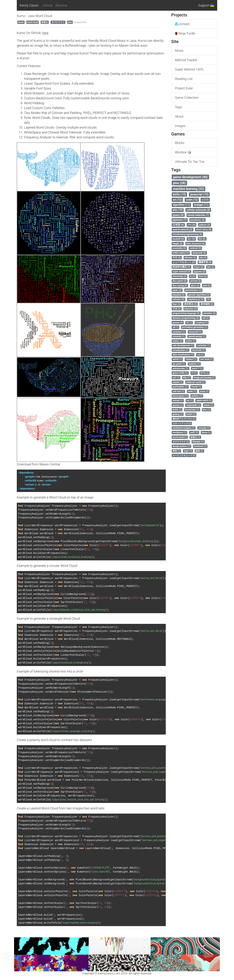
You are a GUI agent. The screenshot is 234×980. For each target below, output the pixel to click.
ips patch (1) (179, 364)
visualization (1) (181, 350)
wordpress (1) (179, 432)
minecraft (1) (195, 332)
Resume (61, 5)
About (179, 116)
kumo (21, 22)
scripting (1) (202, 323)
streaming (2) (179, 276)
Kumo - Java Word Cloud (34, 16)
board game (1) (180, 396)
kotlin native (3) (181, 253)
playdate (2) (179, 295)
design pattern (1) (181, 446)
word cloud (33, 22)
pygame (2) (200, 272)
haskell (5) (178, 239)
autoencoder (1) (181, 368)
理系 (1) (176, 451)
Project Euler (184, 88)
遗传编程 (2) (207, 304)
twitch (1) (177, 359)
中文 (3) (177, 257)
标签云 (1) (195, 437)
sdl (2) (206, 318)
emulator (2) (210, 313)
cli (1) (189, 323)
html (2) (203, 276)
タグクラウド (58, 22)
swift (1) (194, 432)
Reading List (184, 79)
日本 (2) (177, 309)
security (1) (204, 428)
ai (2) (193, 276)
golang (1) (178, 414)
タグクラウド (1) (181, 442)
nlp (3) (203, 257)
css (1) (200, 355)
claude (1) (178, 382)
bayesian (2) (191, 309)
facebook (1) (200, 446)
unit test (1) (178, 391)
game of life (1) (180, 373)
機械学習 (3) (205, 262)
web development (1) (183, 345)
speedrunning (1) (197, 336)
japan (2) (177, 290)
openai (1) (178, 405)
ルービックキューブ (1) (184, 455)
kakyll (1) (191, 414)
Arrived (182, 24)
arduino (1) (197, 396)
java (70, 22)
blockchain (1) (192, 410)
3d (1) (176, 327)
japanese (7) (180, 220)
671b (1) (205, 373)
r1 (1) (194, 373)
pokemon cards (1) (195, 382)
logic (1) (188, 451)
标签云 (45, 22)
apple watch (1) (204, 400)
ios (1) (190, 400)
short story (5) (204, 229)
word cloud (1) (180, 437)
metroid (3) (195, 248)
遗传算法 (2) (190, 304)
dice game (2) (180, 281)
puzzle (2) (178, 323)
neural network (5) (182, 229)
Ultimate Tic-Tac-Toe (190, 162)
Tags (178, 107)
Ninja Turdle (185, 33)
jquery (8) (178, 215)
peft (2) (207, 286)
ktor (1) (206, 410)
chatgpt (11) (201, 205)
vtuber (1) (177, 341)
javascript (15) (199, 194)
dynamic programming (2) (186, 318)
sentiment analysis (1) (184, 428)
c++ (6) (192, 225)
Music (179, 51)
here (45, 33)
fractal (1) (196, 387)
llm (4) (202, 239)
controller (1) (203, 345)
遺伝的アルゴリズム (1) (184, 419)
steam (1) (209, 405)
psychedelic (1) (180, 387)
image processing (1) (204, 378)
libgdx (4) (178, 244)
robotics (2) (178, 299)
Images (180, 126)
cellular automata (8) (198, 210)
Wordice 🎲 (183, 152)
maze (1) (204, 391)
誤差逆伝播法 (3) (181, 267)
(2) (209, 299)
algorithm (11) (181, 205)
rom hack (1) (206, 359)
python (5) (205, 225)
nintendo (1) (179, 336)
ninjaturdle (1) (193, 405)
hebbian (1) (194, 364)
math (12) (192, 200)
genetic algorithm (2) (199, 295)
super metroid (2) (181, 272)
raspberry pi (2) (196, 299)
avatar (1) (191, 341)
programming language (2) (186, 313)
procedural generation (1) (195, 327)
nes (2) (211, 267)
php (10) (178, 210)
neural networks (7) (198, 215)
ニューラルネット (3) (184, 262)
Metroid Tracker (186, 60)
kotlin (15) (179, 194)
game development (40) (190, 177)
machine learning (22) (188, 189)
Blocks (180, 143)
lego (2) (176, 304)
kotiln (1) (177, 410)
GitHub (48, 5)
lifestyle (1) (198, 442)
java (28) (179, 183)
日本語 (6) (178, 225)
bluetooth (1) (199, 350)
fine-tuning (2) (180, 286)
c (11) (205, 200)
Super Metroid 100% (189, 69)
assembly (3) (179, 248)
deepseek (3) (199, 253)
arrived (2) (195, 281)
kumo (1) (206, 432)
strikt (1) (192, 391)
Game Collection (187, 98)
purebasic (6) (198, 220)
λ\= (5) (191, 239)
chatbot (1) (191, 359)
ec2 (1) (176, 378)
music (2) (199, 267)
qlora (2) (195, 286)
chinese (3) (190, 257)
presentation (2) (193, 290)
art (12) (177, 200)
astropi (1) (178, 400)
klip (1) (187, 378)
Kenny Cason (29, 5)
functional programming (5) (187, 234)
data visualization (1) (183, 355)
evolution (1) (179, 332)
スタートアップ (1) (182, 423)
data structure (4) (196, 244)
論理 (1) (199, 451)
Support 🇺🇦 (206, 5)
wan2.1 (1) (197, 368)
